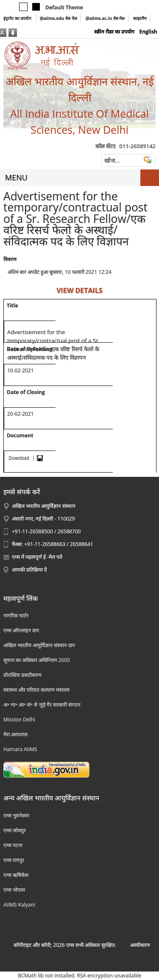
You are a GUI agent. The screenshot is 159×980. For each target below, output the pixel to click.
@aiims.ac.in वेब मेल (105, 18)
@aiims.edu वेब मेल (59, 18)
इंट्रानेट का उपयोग (18, 18)
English (148, 32)
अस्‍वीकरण (140, 945)
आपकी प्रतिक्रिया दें (29, 570)
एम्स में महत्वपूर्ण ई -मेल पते (37, 557)
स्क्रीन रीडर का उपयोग (114, 32)
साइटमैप (140, 18)
